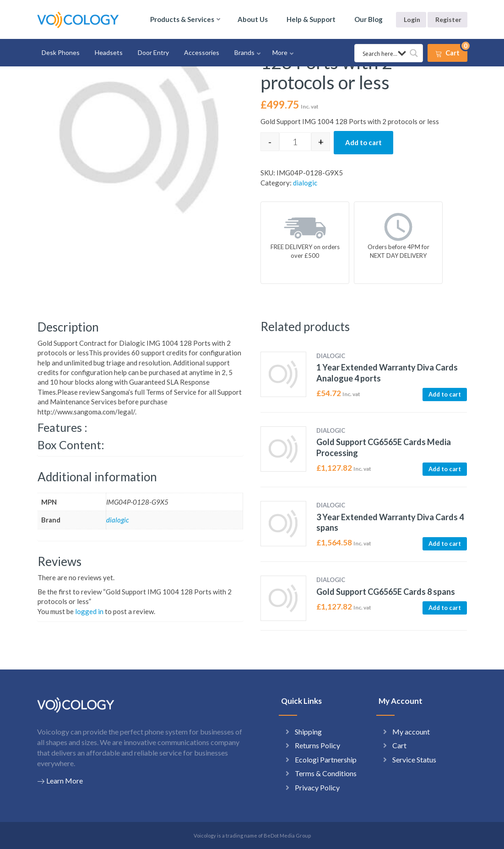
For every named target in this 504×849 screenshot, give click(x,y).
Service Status (414, 759)
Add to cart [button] (445, 394)
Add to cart (363, 142)
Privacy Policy (317, 787)
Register (448, 19)
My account (411, 732)
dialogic (305, 183)
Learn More (60, 781)
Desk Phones (61, 52)
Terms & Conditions (326, 773)
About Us (253, 19)
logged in (89, 611)
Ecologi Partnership (326, 759)
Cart (399, 745)
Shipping (308, 732)
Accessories (202, 52)
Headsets (109, 52)
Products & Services (182, 19)
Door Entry (153, 52)
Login (412, 19)
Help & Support (311, 19)
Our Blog (369, 19)
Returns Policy (317, 745)
